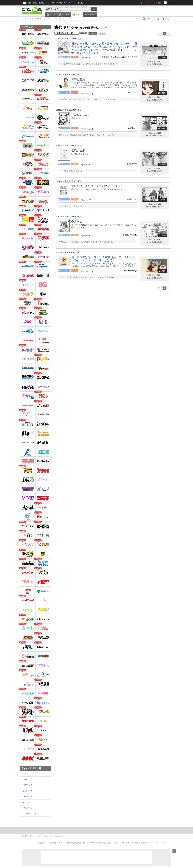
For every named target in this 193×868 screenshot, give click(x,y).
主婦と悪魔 (78, 79)
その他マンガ (29, 808)
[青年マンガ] (86, 58)
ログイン (140, 3)
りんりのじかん (81, 115)
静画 (35, 3)
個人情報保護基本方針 (76, 843)
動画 (30, 3)
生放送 (41, 3)
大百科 (59, 3)
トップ (52, 14)
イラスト (66, 14)
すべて (26, 773)
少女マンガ (28, 791)
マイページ (165, 19)
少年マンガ (28, 779)
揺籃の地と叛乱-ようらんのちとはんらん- (97, 186)
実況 (66, 3)
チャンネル (50, 3)
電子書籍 (91, 14)
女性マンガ (28, 796)
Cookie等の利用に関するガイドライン (104, 843)
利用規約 (52, 843)
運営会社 (42, 843)
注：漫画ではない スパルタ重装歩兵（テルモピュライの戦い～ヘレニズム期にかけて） (103, 259)
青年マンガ (28, 785)
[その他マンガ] (87, 93)
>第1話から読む (154, 62)
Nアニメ (72, 3)
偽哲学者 (77, 222)
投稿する (150, 19)
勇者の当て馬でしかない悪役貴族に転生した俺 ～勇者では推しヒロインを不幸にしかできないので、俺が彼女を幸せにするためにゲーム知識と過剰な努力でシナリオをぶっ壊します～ (104, 48)
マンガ (78, 14)
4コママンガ (28, 802)
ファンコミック (30, 814)
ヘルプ (61, 843)
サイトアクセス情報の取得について (137, 843)
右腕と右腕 (78, 151)
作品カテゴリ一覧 (32, 768)
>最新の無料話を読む (154, 64)
